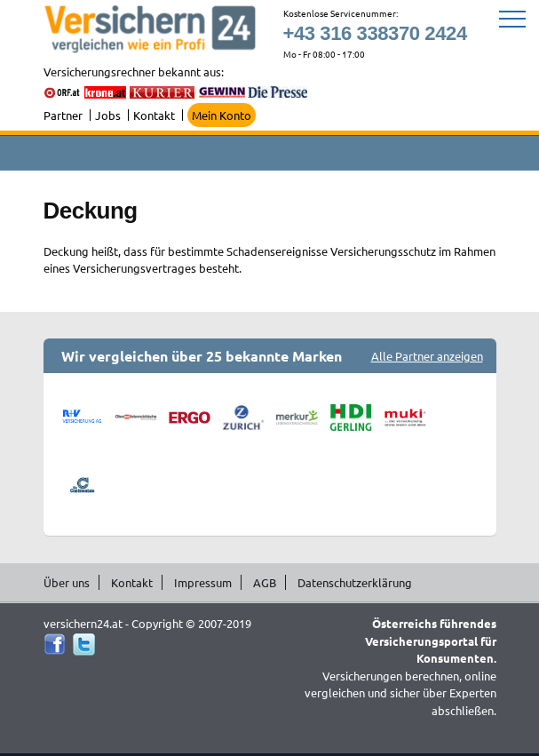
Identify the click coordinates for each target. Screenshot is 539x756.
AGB (265, 582)
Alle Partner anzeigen (427, 356)
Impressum (203, 582)
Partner (63, 115)
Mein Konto (222, 115)
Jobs (108, 115)
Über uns (67, 582)
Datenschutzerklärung (355, 582)
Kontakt (154, 115)
